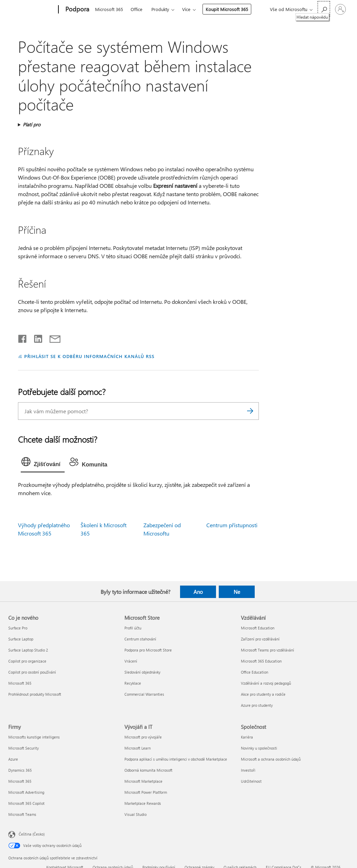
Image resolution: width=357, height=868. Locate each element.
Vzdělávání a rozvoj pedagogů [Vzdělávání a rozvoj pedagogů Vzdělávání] (266, 683)
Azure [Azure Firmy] (13, 759)
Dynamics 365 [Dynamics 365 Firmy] (20, 770)
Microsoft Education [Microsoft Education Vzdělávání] (258, 628)
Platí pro (32, 124)
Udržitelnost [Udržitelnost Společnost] (251, 781)
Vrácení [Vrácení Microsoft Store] (131, 661)
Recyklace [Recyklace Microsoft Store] (133, 683)
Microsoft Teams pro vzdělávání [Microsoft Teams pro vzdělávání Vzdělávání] (267, 650)
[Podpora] (77, 10)
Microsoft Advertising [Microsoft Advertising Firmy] (26, 792)
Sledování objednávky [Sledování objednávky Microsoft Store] (142, 672)
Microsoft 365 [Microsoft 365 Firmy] (20, 781)
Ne (237, 592)
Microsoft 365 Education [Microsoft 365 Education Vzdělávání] (261, 661)
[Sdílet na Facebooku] (23, 337)
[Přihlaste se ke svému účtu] (340, 9)
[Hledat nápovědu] (324, 9)
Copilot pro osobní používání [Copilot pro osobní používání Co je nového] (32, 672)
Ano (198, 592)
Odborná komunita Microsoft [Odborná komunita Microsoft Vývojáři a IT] (148, 770)
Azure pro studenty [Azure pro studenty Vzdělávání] (257, 705)
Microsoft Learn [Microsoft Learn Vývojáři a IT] (138, 748)
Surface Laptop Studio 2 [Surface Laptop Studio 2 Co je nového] (28, 650)
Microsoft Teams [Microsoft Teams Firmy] (22, 814)
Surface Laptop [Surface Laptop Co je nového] (21, 639)
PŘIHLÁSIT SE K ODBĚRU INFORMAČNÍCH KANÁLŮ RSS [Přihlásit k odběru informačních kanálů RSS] (89, 356)
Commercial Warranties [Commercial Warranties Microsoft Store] (144, 694)
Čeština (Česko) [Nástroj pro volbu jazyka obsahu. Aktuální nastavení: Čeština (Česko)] (32, 834)
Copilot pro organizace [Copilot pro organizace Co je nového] (27, 661)
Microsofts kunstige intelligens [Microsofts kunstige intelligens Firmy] (34, 737)
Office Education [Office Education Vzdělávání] (255, 672)
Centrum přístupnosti (232, 525)
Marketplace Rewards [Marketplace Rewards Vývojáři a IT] (143, 803)
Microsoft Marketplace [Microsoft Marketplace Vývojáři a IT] (143, 781)
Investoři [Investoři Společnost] (248, 770)
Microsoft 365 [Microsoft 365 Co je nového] (20, 683)
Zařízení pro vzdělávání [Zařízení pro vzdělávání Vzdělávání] (260, 639)
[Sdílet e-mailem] (52, 337)
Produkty (160, 9)
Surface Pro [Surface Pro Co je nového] (18, 628)
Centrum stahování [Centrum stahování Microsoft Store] (140, 639)
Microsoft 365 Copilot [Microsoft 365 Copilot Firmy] (26, 803)
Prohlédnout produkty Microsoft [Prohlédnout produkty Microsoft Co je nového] (35, 694)
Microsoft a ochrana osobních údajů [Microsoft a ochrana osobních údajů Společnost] (271, 759)
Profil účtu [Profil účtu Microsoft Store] (133, 628)
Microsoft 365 (109, 9)
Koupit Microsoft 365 (227, 9)
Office (137, 9)
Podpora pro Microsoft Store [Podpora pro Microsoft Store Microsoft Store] (148, 650)
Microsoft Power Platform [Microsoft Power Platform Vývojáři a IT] (146, 792)
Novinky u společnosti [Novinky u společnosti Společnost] (259, 748)
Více (186, 9)
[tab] (43, 463)
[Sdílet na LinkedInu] (35, 337)
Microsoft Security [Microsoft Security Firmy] (24, 748)
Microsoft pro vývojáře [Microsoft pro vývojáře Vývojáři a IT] (143, 737)
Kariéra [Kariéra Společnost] (247, 737)
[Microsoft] (32, 10)
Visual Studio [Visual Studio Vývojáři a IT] (135, 814)
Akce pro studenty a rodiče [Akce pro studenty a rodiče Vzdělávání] (263, 694)
